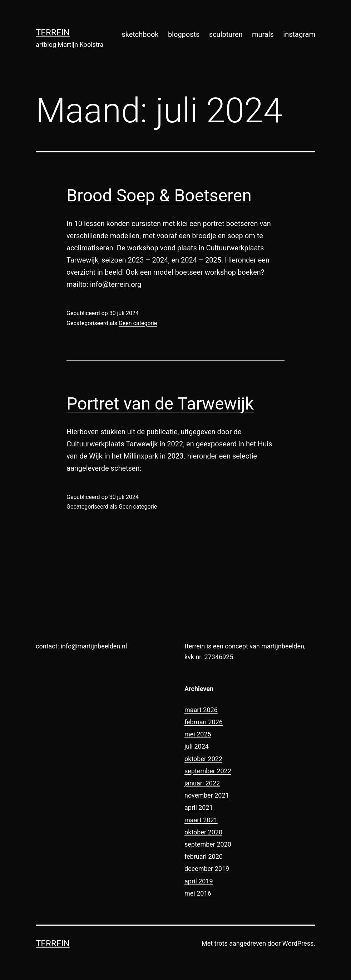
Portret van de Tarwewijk (160, 404)
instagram (299, 34)
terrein (53, 33)
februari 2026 (204, 722)
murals (263, 34)
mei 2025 (198, 734)
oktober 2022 (203, 759)
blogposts (184, 34)
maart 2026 (201, 710)
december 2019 (207, 869)
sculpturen (226, 34)
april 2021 (199, 807)
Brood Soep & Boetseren (159, 195)
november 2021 (207, 795)
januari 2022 (202, 783)
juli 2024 (197, 746)
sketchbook (140, 34)
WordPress (298, 943)
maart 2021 (201, 820)
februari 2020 (204, 856)
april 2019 (199, 881)
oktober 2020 (203, 832)
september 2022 (208, 771)
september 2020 (208, 844)
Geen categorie (138, 323)
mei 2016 (198, 893)
